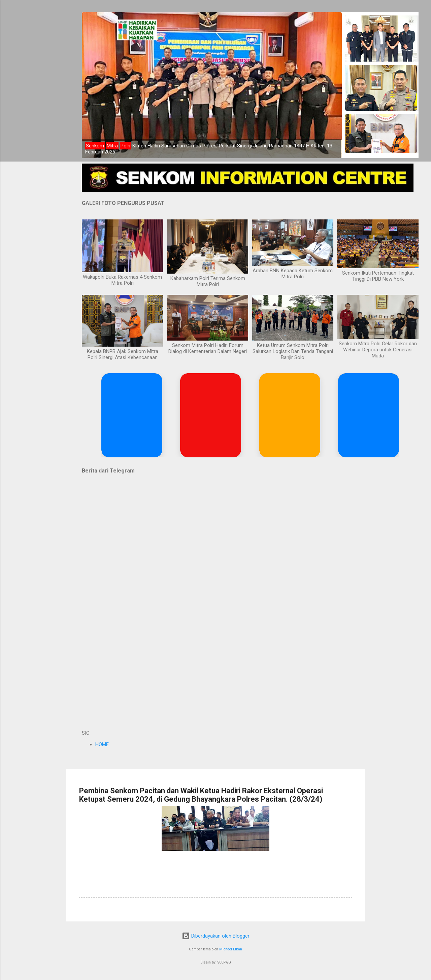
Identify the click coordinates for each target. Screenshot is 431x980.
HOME (102, 744)
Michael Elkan (231, 949)
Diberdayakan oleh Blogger (216, 936)
